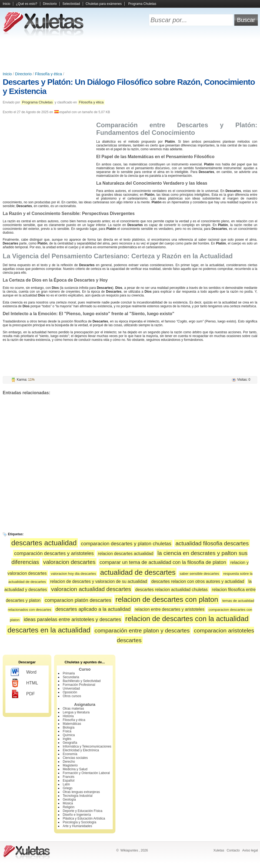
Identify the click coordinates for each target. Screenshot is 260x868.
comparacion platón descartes (78, 600)
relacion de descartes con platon (167, 599)
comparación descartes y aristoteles (54, 553)
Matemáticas (72, 724)
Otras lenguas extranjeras (81, 792)
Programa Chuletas (142, 4)
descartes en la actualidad (49, 630)
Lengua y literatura (76, 712)
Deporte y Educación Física (83, 811)
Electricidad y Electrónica (81, 750)
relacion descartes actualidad (126, 554)
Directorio (50, 4)
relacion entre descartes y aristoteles (170, 609)
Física (67, 731)
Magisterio (70, 765)
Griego (68, 788)
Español (69, 781)
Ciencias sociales (75, 758)
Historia (68, 716)
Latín (66, 784)
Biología (69, 727)
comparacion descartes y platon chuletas (126, 544)
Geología (69, 800)
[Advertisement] (130, 54)
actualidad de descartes (138, 572)
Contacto (233, 850)
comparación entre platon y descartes (142, 630)
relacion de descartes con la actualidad (187, 619)
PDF (23, 694)
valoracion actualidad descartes (91, 589)
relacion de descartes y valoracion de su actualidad (99, 581)
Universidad (71, 688)
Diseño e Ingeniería (77, 815)
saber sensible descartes (199, 574)
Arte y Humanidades (77, 826)
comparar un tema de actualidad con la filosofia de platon (163, 562)
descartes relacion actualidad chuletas (171, 590)
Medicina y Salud (75, 769)
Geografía (70, 743)
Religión (69, 807)
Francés (69, 777)
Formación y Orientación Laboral (86, 773)
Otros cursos (72, 696)
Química (69, 735)
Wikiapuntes (129, 850)
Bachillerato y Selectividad (82, 681)
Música (68, 803)
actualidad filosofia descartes (212, 543)
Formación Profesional (79, 685)
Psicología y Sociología (79, 822)
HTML (24, 683)
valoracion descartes (69, 562)
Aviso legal (250, 850)
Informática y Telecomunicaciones (87, 746)
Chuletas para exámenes (104, 4)
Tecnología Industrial (78, 796)
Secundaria (71, 677)
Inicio (6, 4)
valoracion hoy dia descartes (73, 574)
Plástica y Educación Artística (84, 818)
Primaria (69, 673)
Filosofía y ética (48, 74)
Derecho (69, 762)
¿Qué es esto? (27, 4)
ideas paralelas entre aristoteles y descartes (72, 619)
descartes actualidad (44, 543)
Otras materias (73, 709)
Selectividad (71, 4)
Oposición (70, 692)
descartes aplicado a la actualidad (93, 609)
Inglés (67, 739)
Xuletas (219, 850)
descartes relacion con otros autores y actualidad (198, 581)
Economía (70, 754)
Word (24, 672)
